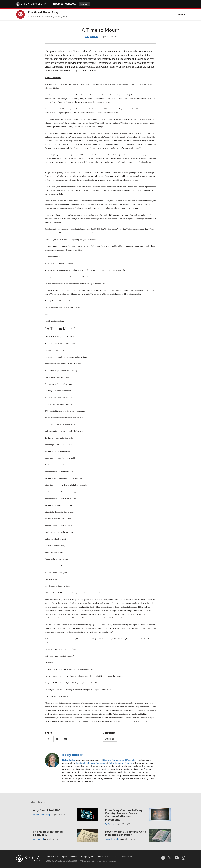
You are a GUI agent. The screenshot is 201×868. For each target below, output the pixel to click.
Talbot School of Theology (121, 763)
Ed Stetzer (110, 824)
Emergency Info (87, 857)
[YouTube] (177, 858)
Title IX (116, 857)
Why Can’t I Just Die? (47, 810)
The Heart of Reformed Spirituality (48, 833)
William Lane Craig (41, 815)
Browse (84, 4)
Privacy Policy (103, 857)
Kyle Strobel (38, 839)
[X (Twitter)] (170, 858)
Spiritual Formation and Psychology (120, 760)
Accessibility (127, 857)
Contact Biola (52, 857)
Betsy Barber (92, 37)
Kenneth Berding (113, 839)
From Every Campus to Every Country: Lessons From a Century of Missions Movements (124, 815)
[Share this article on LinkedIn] (65, 739)
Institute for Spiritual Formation (91, 763)
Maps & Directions (69, 857)
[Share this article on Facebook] (57, 739)
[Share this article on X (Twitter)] (49, 739)
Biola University (34, 4)
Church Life (110, 739)
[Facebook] (163, 858)
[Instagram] (183, 858)
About (182, 14)
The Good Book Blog (43, 12)
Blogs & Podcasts (64, 4)
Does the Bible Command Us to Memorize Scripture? (126, 833)
